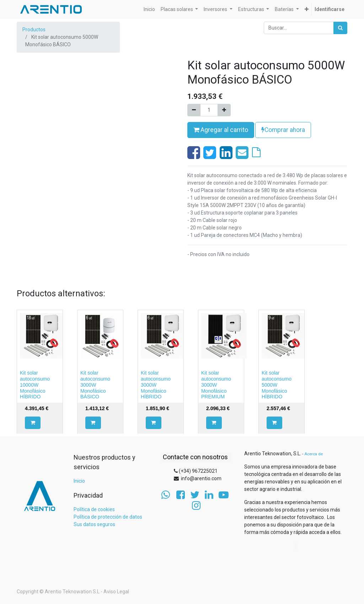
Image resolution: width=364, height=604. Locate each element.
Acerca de (314, 454)
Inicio (79, 481)
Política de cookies (94, 509)
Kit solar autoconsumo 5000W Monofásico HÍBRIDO (277, 385)
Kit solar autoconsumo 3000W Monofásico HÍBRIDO (156, 385)
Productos (34, 30)
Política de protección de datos (108, 517)
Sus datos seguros (94, 524)
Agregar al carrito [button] (221, 130)
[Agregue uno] (224, 110)
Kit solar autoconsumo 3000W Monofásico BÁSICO (95, 385)
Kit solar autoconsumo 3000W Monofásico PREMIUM (216, 385)
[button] (33, 423)
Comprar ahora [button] (283, 130)
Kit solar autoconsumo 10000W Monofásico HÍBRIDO (35, 385)
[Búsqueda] (340, 28)
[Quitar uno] (194, 110)
